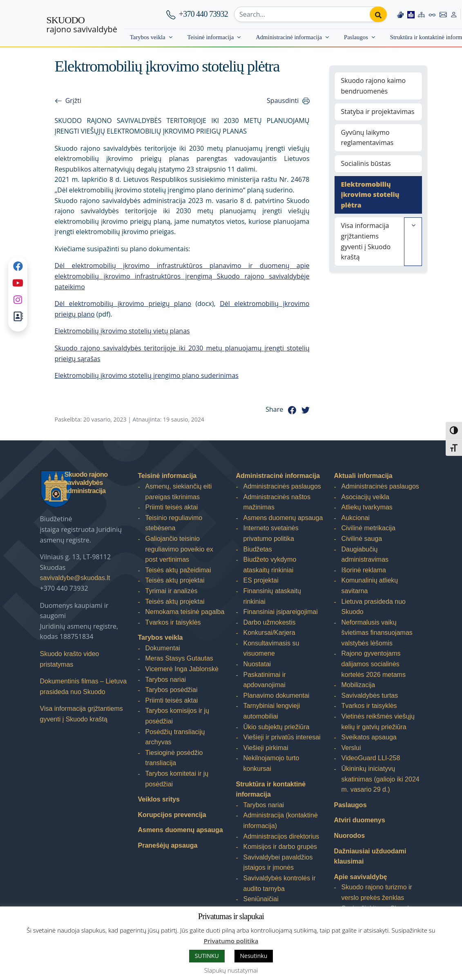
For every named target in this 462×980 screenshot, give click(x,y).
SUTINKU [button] (207, 956)
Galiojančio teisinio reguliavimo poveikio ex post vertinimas (179, 549)
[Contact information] (443, 14)
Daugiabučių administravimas (365, 555)
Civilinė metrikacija (368, 528)
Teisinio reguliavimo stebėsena (174, 523)
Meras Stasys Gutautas (179, 658)
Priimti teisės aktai (172, 507)
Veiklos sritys (159, 799)
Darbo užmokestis (270, 622)
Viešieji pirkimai (266, 748)
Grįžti (73, 100)
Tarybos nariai (166, 680)
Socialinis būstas (366, 163)
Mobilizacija (358, 685)
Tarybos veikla (148, 37)
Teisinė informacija (211, 37)
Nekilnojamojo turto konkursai (271, 763)
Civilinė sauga (362, 539)
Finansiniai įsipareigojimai (281, 612)
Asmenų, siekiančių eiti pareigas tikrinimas (179, 492)
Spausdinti (283, 100)
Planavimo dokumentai (277, 695)
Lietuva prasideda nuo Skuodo (374, 607)
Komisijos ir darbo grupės (280, 847)
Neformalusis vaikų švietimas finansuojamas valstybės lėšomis (377, 633)
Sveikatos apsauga (369, 737)
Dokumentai (163, 648)
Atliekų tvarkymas (367, 507)
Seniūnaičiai (261, 899)
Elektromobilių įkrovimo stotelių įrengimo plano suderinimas (147, 375)
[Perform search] (378, 14)
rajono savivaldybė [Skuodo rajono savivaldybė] (82, 25)
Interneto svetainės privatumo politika (271, 533)
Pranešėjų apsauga (168, 845)
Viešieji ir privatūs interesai (282, 737)
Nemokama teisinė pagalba (185, 612)
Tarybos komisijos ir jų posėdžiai (177, 716)
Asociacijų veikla (365, 497)
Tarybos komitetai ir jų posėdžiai (177, 779)
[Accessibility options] (432, 14)
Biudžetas (258, 549)
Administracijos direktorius (281, 836)
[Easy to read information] (411, 14)
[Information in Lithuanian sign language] (400, 14)
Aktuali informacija (363, 476)
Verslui (351, 748)
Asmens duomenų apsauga (181, 830)
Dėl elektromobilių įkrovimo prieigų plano (123, 304)
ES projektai (261, 580)
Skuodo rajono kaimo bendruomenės (374, 86)
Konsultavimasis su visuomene (271, 648)
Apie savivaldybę (361, 877)
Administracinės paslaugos (282, 486)
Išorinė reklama (364, 570)
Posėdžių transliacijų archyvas (175, 737)
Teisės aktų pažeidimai (178, 570)
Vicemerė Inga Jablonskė (182, 669)
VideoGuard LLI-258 (371, 758)
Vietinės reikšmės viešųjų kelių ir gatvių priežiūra (378, 722)
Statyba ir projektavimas (378, 112)
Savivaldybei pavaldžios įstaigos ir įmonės (278, 863)
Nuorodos (350, 836)
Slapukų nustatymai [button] (231, 970)
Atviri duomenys (360, 820)
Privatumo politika (231, 941)
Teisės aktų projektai (175, 580)
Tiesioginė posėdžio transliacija (174, 758)
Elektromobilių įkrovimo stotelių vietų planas (122, 331)
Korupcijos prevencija (172, 815)
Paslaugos (356, 37)
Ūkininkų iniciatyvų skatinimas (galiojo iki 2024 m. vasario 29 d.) (381, 779)
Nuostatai (257, 664)
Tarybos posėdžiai (172, 690)
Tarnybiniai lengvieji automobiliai (272, 711)
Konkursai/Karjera (269, 633)
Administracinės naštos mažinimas (277, 502)
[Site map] (422, 14)
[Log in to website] (454, 14)
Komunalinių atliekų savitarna (370, 586)
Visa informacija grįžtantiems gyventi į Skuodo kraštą (366, 241)
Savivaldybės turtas (370, 695)
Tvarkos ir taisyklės (173, 622)
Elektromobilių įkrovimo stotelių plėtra (370, 195)
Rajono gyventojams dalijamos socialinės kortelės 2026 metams (374, 664)
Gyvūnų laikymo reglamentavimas (367, 138)
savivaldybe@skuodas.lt (75, 578)
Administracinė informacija (289, 37)
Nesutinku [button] (254, 956)
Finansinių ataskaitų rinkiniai (272, 596)
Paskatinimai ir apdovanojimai (265, 680)
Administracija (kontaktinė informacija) (281, 820)
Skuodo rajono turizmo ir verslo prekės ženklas (377, 892)
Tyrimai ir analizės (172, 591)
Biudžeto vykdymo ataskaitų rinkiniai (270, 565)
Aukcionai (356, 518)
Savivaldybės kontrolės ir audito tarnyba (280, 883)
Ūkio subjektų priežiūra (277, 727)
